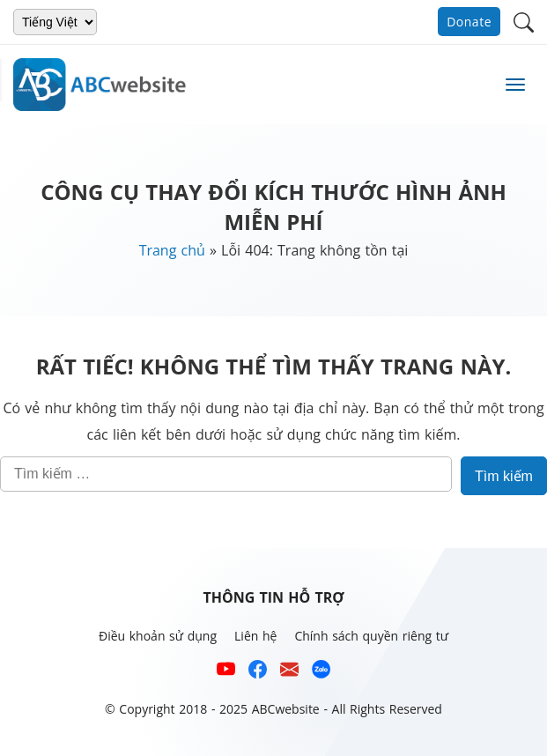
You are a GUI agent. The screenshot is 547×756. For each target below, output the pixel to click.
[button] (524, 21)
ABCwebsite (286, 709)
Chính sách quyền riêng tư (371, 636)
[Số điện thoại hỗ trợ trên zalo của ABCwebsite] (321, 673)
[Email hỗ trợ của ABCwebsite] (289, 673)
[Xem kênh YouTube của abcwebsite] (226, 673)
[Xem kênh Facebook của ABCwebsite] (258, 673)
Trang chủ (172, 250)
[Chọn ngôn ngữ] (55, 22)
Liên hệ (255, 636)
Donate (469, 22)
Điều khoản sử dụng (158, 636)
